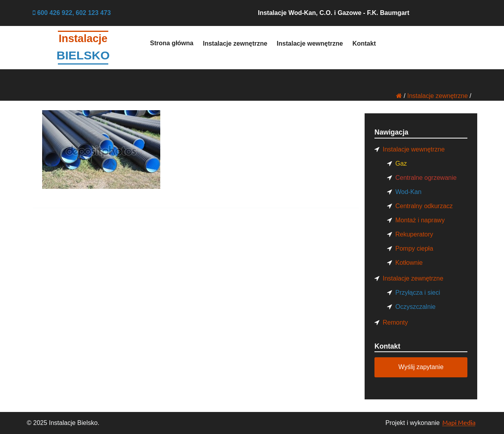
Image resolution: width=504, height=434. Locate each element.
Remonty (395, 322)
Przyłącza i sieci (418, 293)
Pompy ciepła (414, 248)
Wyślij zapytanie (421, 367)
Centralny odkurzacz (424, 206)
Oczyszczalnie (415, 307)
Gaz (401, 163)
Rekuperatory (414, 234)
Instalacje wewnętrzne (310, 43)
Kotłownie (409, 263)
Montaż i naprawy (420, 220)
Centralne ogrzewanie (426, 178)
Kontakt (364, 43)
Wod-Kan (408, 192)
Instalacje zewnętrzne (235, 43)
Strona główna (172, 43)
